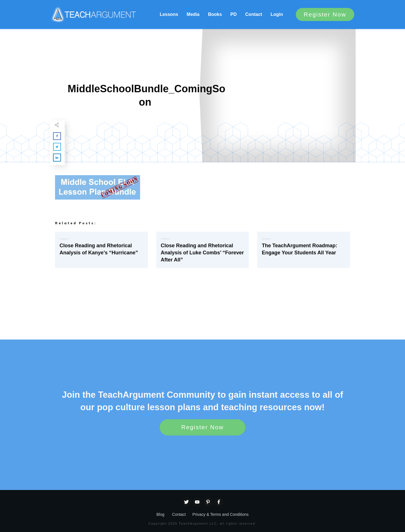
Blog (160, 514)
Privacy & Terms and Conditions (220, 514)
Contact (179, 514)
